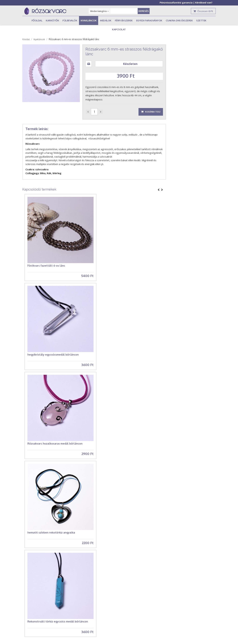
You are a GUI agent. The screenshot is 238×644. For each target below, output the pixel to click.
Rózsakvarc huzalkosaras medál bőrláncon (55, 445)
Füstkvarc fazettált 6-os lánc (46, 266)
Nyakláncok (39, 39)
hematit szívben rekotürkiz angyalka (51, 534)
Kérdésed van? (204, 3)
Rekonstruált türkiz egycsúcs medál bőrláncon (58, 624)
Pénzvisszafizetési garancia (176, 3)
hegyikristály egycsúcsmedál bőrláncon (53, 355)
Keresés (144, 11)
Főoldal (26, 39)
